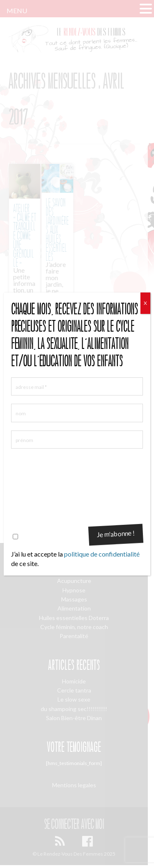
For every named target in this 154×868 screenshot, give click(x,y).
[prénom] (77, 440)
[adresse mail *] (77, 386)
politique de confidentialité (102, 554)
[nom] (77, 413)
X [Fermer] (145, 303)
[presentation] (45, 487)
